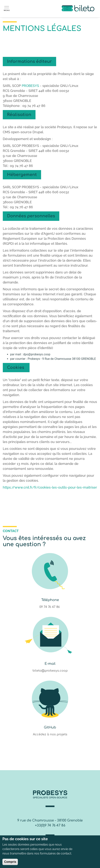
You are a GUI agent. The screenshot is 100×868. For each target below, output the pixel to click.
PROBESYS (30, 86)
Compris (10, 862)
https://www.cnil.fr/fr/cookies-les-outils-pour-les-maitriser (50, 487)
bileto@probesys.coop (50, 671)
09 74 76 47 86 (50, 607)
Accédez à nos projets (50, 734)
